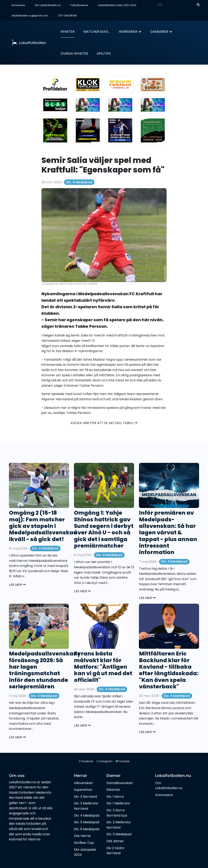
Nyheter (68, 32)
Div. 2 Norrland (85, 797)
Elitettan (113, 790)
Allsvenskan (83, 783)
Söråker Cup (84, 843)
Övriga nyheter (74, 54)
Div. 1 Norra (115, 797)
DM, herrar (82, 836)
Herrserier (128, 32)
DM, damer (115, 841)
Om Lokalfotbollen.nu (48, 5)
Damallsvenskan (120, 783)
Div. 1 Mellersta (118, 803)
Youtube (123, 761)
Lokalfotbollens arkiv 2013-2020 (117, 5)
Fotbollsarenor (79, 5)
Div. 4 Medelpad (79, 182)
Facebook (86, 761)
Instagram (104, 761)
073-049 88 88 (67, 16)
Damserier (159, 32)
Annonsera (18, 5)
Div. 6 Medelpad (87, 829)
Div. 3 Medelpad (119, 834)
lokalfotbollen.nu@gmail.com (30, 16)
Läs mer (17, 585)
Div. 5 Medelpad (87, 822)
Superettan (83, 790)
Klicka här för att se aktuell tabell (104, 423)
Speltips (104, 54)
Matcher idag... (97, 32)
